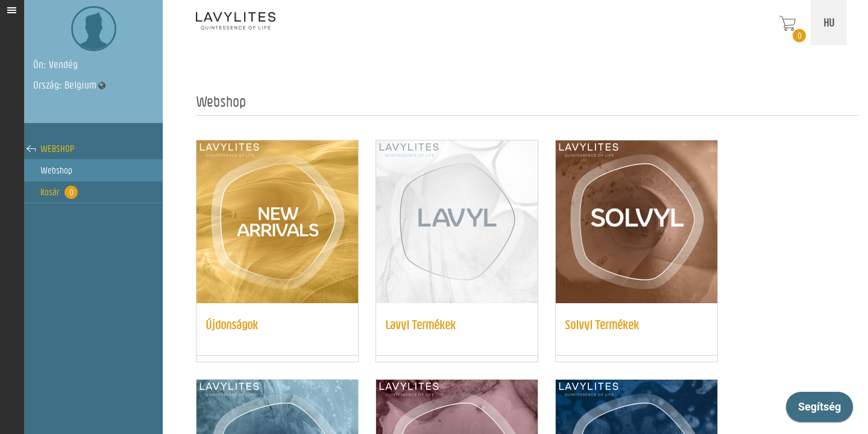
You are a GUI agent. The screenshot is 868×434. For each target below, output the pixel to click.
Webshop (57, 149)
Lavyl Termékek (420, 325)
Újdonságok (232, 325)
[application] (819, 410)
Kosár (59, 192)
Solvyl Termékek (602, 325)
